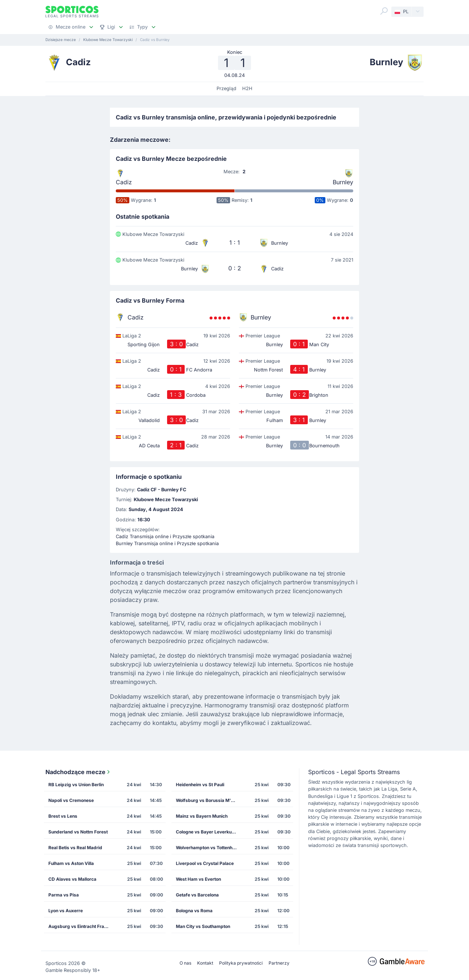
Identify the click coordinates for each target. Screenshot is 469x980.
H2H (247, 88)
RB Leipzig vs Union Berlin (76, 785)
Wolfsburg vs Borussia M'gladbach (209, 800)
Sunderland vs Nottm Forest (78, 832)
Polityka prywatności (241, 963)
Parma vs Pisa (64, 895)
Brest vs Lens (63, 816)
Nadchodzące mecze (78, 772)
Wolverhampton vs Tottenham (207, 848)
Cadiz (124, 182)
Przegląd (226, 88)
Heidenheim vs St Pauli (200, 785)
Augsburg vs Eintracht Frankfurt (82, 926)
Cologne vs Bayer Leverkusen (208, 832)
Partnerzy (279, 963)
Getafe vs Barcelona (197, 895)
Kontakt (205, 963)
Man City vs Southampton (203, 926)
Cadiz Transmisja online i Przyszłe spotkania (165, 537)
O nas (185, 963)
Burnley (343, 182)
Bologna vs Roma (194, 911)
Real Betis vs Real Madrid (75, 848)
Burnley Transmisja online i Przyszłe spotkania (167, 543)
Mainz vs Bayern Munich (202, 816)
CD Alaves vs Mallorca (72, 879)
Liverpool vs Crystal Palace (205, 863)
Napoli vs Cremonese (71, 800)
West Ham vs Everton (198, 879)
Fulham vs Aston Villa (71, 863)
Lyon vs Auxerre (66, 911)
